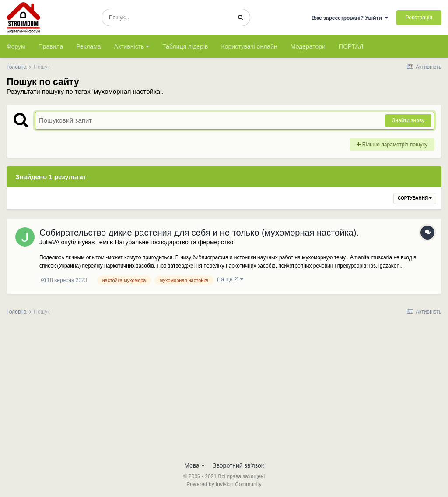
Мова (194, 465)
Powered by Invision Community (224, 484)
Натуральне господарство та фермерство (174, 242)
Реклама (88, 46)
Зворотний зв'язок (238, 465)
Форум (16, 46)
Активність (132, 46)
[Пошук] (166, 18)
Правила (51, 46)
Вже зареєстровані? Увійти (350, 18)
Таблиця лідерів (185, 46)
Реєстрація (419, 18)
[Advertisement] (224, 391)
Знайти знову (408, 120)
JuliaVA (49, 242)
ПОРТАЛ (351, 46)
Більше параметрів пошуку (392, 145)
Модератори (308, 46)
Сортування (415, 198)
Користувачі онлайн (249, 46)
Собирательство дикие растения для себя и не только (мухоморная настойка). (199, 233)
